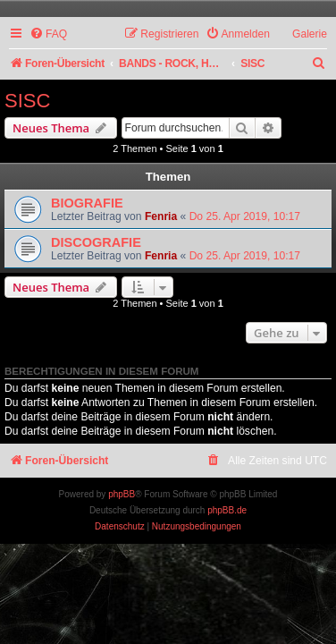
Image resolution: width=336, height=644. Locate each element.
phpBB (122, 494)
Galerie (310, 34)
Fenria (161, 216)
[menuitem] (48, 34)
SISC (27, 101)
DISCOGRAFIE (96, 242)
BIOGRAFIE (87, 203)
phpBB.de (227, 510)
